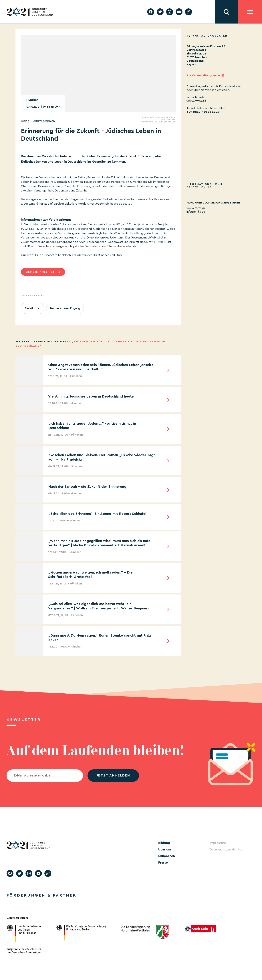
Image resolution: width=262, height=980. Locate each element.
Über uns (165, 849)
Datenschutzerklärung (226, 849)
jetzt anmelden (113, 775)
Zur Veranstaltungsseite (203, 75)
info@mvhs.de (196, 212)
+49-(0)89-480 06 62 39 (203, 112)
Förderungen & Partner (41, 895)
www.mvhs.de (196, 101)
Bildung (164, 843)
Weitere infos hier (40, 272)
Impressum (218, 843)
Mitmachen (167, 856)
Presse (163, 862)
